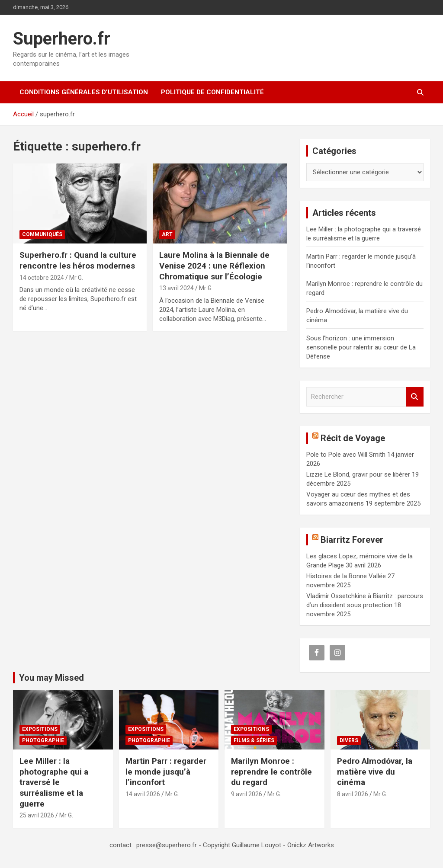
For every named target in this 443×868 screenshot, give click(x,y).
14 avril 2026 (143, 794)
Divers (349, 740)
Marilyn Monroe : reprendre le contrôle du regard (271, 772)
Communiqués (42, 234)
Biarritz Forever (352, 540)
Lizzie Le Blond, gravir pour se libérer (358, 474)
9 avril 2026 (247, 794)
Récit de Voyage (353, 438)
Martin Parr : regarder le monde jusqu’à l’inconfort (166, 772)
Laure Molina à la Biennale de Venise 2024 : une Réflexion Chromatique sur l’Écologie (214, 266)
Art (167, 234)
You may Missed (51, 678)
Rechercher (415, 397)
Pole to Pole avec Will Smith (346, 455)
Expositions (40, 729)
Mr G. (76, 278)
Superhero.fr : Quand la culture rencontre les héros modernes (78, 260)
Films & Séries (254, 740)
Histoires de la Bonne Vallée (346, 576)
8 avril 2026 (353, 794)
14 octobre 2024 (42, 278)
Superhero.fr (62, 39)
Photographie (43, 740)
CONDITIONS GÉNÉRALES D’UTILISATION (84, 92)
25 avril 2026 (37, 815)
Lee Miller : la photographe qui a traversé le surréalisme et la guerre (54, 782)
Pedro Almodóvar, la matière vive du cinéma (375, 772)
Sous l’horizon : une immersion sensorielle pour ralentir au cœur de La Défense (361, 347)
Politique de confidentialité (212, 92)
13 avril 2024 (177, 288)
